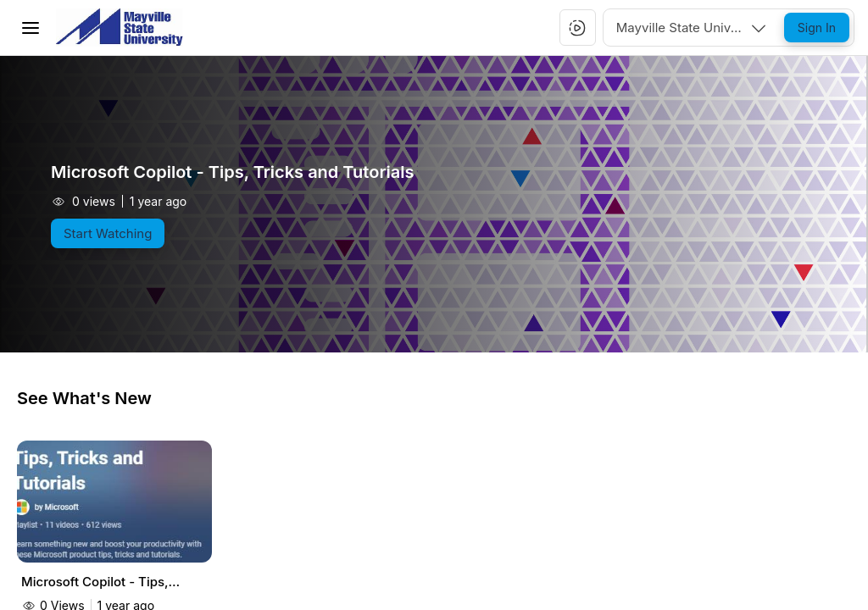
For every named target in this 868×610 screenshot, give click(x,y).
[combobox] (693, 28)
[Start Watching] (108, 233)
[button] (577, 28)
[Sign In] (817, 28)
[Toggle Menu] (31, 28)
